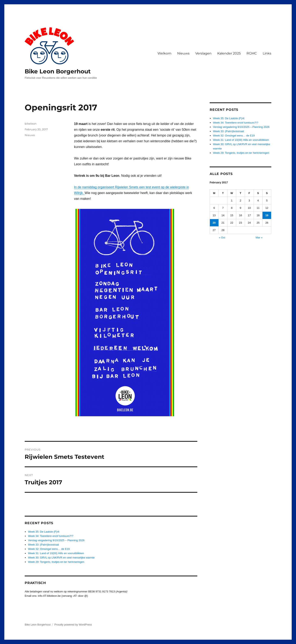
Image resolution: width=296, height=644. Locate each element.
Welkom (164, 53)
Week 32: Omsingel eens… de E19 (49, 549)
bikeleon (31, 124)
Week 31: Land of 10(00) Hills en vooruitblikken (56, 553)
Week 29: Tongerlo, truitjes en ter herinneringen (56, 562)
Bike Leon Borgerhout (58, 71)
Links (267, 53)
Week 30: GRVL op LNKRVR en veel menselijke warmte (61, 558)
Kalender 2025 (229, 53)
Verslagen (203, 53)
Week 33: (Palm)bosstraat (43, 545)
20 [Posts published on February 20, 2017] (214, 223)
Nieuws (183, 53)
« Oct (222, 238)
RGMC (252, 53)
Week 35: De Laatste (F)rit (44, 532)
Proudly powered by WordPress (73, 625)
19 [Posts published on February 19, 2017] (267, 215)
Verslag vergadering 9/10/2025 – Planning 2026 (56, 540)
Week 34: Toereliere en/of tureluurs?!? (51, 536)
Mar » (259, 238)
